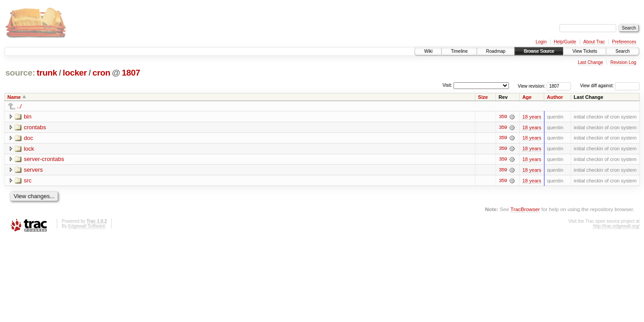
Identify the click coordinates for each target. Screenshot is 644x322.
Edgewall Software (87, 227)
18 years (532, 117)
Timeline (459, 51)
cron (102, 73)
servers (33, 170)
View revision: (532, 86)
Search (623, 51)
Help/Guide (565, 42)
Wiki (428, 51)
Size (483, 97)
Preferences (624, 42)
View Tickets (585, 51)
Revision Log (623, 62)
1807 (131, 73)
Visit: (447, 85)
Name (14, 97)
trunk (47, 73)
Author (555, 97)
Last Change (591, 62)
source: (20, 73)
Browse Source (539, 51)
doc (28, 138)
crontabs (35, 127)
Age (527, 97)
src (28, 181)
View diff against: (610, 86)
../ (19, 106)
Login (541, 42)
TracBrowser (525, 210)
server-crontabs (44, 159)
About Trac (594, 42)
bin (28, 117)
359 (503, 117)
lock (29, 149)
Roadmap (496, 51)
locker (75, 73)
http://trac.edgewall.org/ (616, 227)
